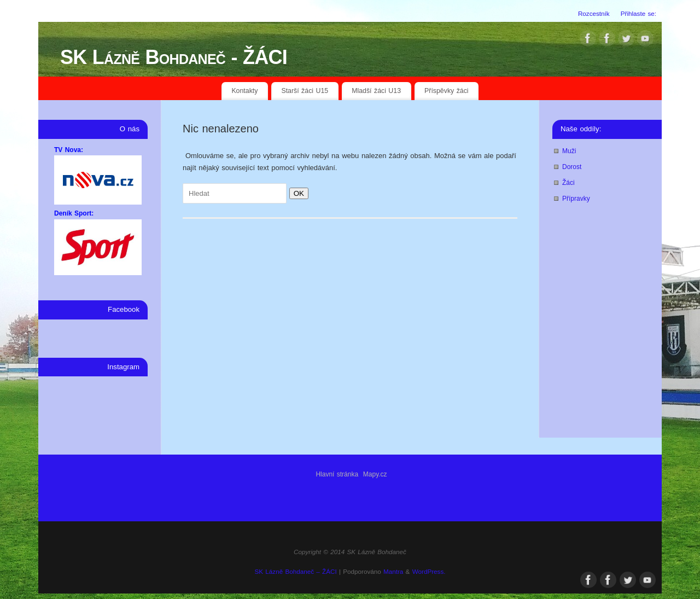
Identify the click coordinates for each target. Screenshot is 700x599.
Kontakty (244, 91)
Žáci (568, 183)
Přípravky (576, 199)
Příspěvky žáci (447, 91)
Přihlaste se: (638, 13)
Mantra (393, 571)
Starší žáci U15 (305, 91)
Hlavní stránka (337, 474)
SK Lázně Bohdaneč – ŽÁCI (295, 571)
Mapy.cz (375, 474)
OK (297, 193)
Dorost (572, 167)
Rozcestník (594, 13)
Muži (569, 151)
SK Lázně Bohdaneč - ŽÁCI (174, 57)
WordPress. (429, 571)
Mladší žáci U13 (376, 91)
